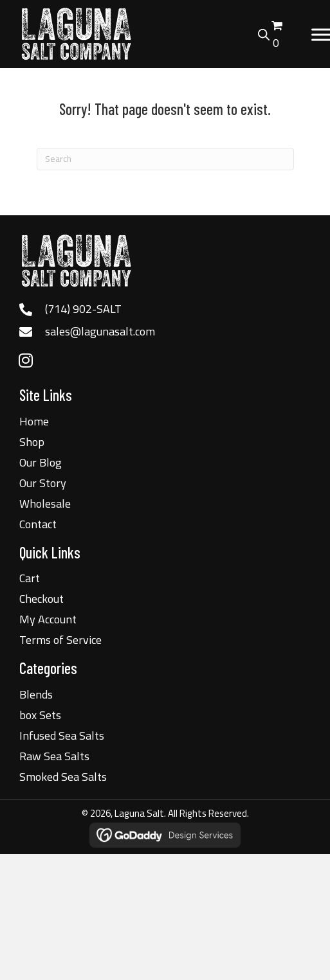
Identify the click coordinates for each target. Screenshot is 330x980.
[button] (26, 361)
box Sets (40, 715)
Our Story (43, 483)
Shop (32, 442)
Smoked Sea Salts (63, 777)
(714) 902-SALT (83, 309)
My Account (48, 619)
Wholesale (45, 503)
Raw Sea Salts (54, 756)
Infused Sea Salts (62, 735)
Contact (38, 524)
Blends (36, 694)
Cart (30, 578)
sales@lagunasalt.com (100, 331)
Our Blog (41, 462)
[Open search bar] (264, 33)
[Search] (165, 159)
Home (34, 421)
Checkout (41, 599)
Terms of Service (60, 640)
